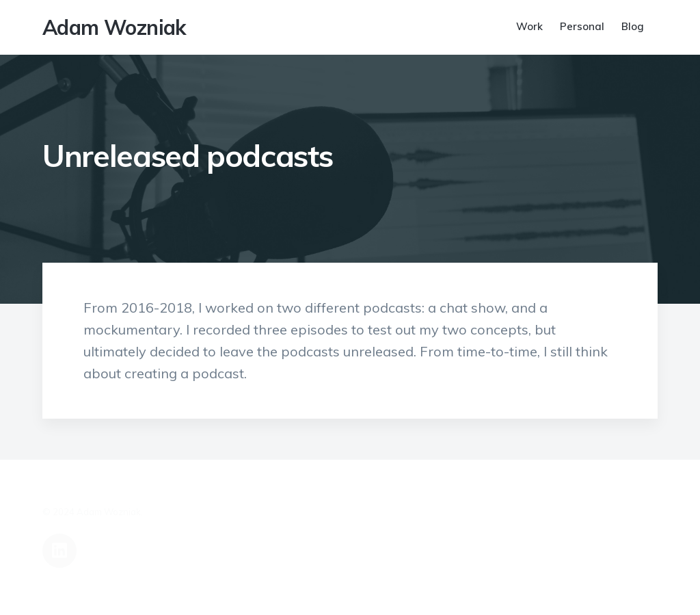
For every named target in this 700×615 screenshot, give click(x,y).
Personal (582, 26)
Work (529, 26)
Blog (633, 26)
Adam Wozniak (115, 27)
